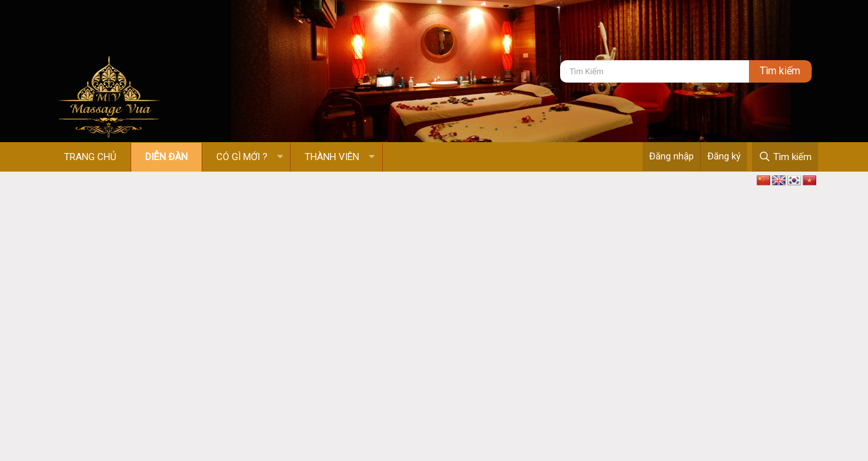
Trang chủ (90, 157)
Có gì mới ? (242, 157)
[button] (280, 157)
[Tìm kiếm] (655, 71)
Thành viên (332, 157)
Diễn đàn (166, 157)
